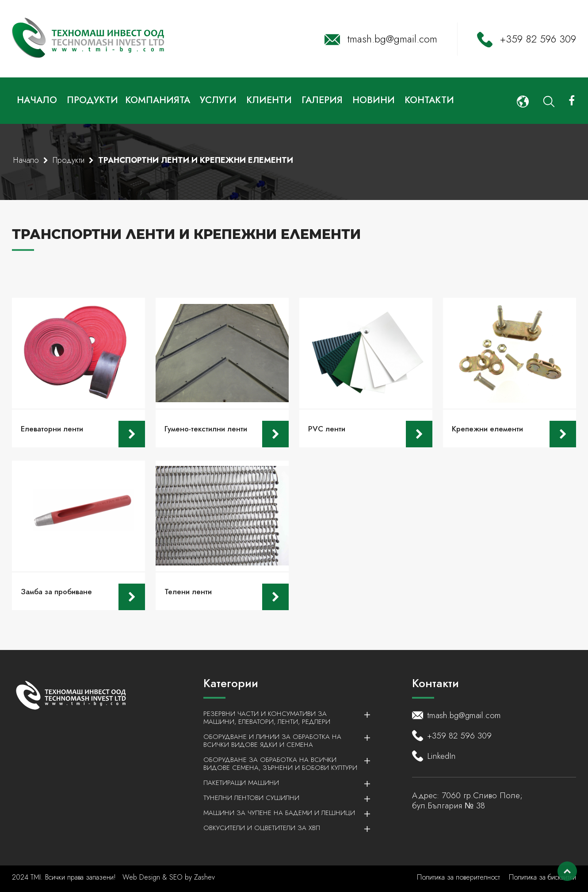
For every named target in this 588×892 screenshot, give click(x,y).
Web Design (142, 877)
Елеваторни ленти (52, 429)
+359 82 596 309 (538, 39)
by (188, 877)
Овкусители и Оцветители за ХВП (282, 828)
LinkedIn (441, 756)
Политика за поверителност (458, 877)
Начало (26, 160)
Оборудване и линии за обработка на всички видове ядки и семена (282, 741)
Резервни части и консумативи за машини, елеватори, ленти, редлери (282, 718)
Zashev (204, 877)
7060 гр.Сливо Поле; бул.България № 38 (467, 800)
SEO (176, 877)
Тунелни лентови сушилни (282, 798)
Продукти (92, 100)
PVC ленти (327, 429)
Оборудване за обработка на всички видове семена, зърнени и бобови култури (282, 764)
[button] (523, 101)
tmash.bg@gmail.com (392, 39)
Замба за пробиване (56, 592)
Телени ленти (188, 592)
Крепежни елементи (487, 429)
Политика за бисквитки (542, 877)
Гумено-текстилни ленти (206, 429)
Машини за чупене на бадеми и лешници (282, 813)
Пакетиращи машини (282, 783)
